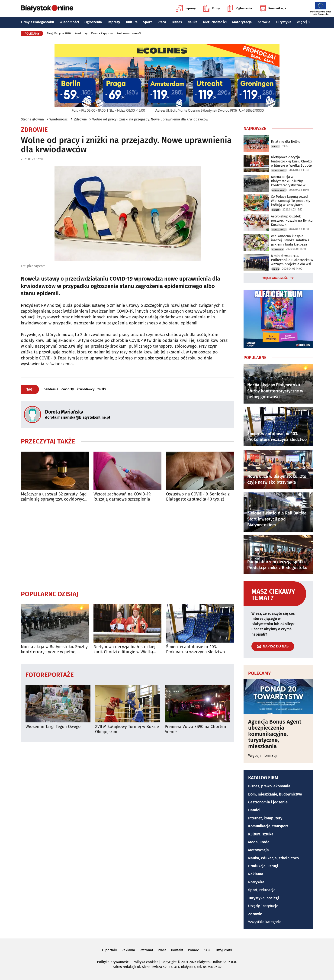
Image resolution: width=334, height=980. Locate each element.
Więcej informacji (263, 755)
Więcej (304, 22)
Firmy (212, 8)
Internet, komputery (265, 818)
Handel (254, 810)
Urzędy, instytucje (263, 906)
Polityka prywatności (113, 962)
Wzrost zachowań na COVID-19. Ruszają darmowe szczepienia (122, 497)
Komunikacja (273, 8)
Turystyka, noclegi (264, 898)
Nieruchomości (215, 22)
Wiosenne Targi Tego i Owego (53, 727)
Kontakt (177, 950)
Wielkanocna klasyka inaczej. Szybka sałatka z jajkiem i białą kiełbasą (290, 240)
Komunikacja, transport (268, 826)
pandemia (51, 389)
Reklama (256, 874)
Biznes (177, 22)
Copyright (169, 962)
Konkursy (81, 33)
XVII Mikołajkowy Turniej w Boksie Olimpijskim (127, 729)
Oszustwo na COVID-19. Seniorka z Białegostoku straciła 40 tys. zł (198, 497)
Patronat (146, 950)
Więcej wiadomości (276, 278)
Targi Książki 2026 (59, 33)
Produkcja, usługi (263, 866)
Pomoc (193, 950)
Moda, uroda (259, 842)
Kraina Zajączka (102, 33)
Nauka (192, 22)
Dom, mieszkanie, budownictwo (275, 794)
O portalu (109, 950)
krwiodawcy (86, 389)
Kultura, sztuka (261, 834)
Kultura (132, 22)
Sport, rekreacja (262, 890)
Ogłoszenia (240, 8)
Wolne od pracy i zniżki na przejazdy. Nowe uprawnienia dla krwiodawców (150, 119)
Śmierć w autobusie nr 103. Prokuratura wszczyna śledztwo (196, 649)
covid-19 (68, 389)
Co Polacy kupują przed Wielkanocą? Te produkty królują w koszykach (291, 201)
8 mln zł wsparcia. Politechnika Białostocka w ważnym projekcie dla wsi (292, 260)
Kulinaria (278, 249)
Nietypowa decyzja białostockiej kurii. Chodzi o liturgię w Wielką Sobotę (124, 649)
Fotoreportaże (50, 674)
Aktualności (279, 171)
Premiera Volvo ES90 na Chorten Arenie (195, 729)
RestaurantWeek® (129, 33)
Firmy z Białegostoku (37, 22)
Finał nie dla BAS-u (286, 142)
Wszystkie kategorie (265, 922)
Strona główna (32, 119)
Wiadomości (69, 22)
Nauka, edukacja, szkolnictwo (273, 858)
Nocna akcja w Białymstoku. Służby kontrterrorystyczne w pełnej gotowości (54, 649)
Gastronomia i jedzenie (268, 802)
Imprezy (186, 8)
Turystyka (284, 22)
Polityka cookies (145, 962)
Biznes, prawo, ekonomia (269, 786)
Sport (148, 22)
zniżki (102, 389)
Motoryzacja (242, 22)
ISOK (207, 950)
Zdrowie (264, 22)
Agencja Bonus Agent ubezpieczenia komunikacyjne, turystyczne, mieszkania (275, 734)
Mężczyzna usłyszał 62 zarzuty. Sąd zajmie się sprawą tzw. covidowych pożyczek (54, 497)
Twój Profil (224, 950)
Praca (162, 22)
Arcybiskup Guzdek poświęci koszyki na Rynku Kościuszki (292, 220)
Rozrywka (256, 882)
